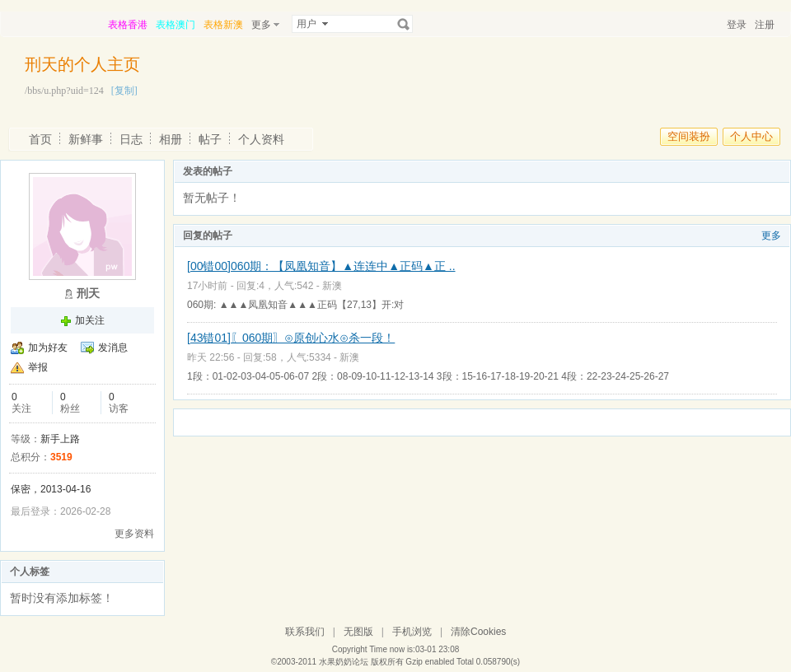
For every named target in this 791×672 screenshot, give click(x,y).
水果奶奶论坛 (344, 662)
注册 (765, 25)
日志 (131, 139)
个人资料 (261, 139)
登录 (737, 25)
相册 (171, 139)
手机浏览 (412, 632)
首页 (40, 139)
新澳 (332, 286)
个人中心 (751, 136)
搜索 (404, 24)
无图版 (358, 632)
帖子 (210, 139)
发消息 (113, 348)
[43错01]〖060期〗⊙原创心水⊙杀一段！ (291, 338)
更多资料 (134, 534)
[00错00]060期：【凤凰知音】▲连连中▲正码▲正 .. (321, 266)
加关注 (90, 320)
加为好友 (48, 348)
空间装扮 (689, 136)
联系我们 (305, 632)
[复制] (124, 91)
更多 (771, 236)
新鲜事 (86, 139)
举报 (38, 367)
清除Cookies (478, 632)
